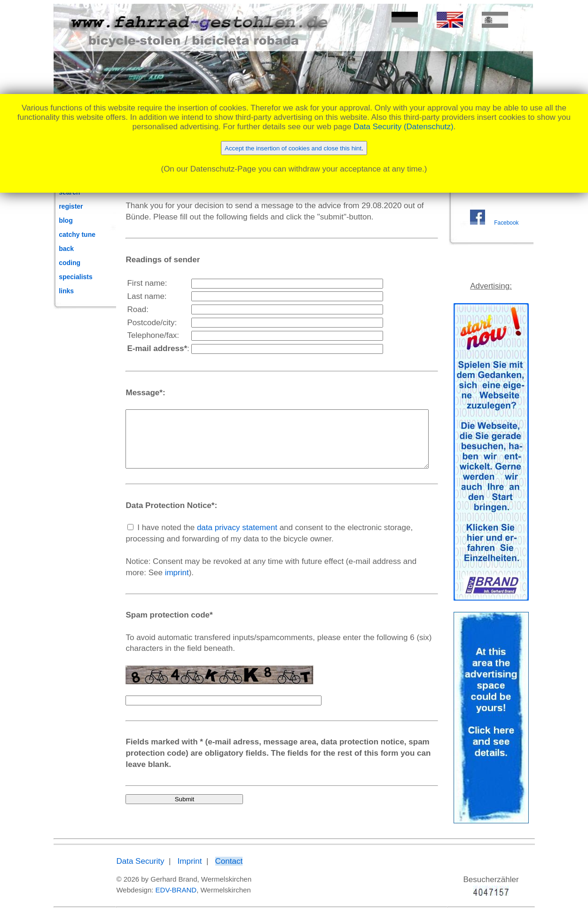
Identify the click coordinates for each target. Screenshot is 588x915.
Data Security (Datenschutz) (404, 127)
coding (70, 263)
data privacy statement (217, 539)
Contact (209, 862)
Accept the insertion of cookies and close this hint (293, 148)
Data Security (120, 862)
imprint (118, 584)
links (66, 291)
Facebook (510, 234)
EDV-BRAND (156, 890)
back (66, 249)
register (71, 206)
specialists (76, 277)
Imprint (170, 862)
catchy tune (77, 235)
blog (66, 220)
